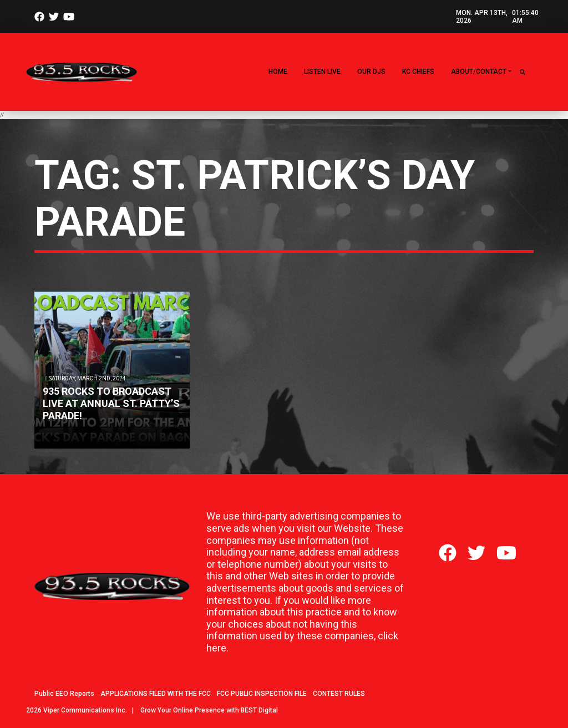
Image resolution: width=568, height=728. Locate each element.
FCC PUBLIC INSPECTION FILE (262, 694)
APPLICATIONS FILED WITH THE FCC (156, 694)
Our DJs (371, 72)
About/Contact (479, 72)
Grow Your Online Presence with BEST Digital (209, 710)
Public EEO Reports (64, 694)
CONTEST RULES (339, 694)
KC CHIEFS (418, 72)
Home (278, 72)
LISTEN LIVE (322, 72)
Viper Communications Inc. (85, 710)
